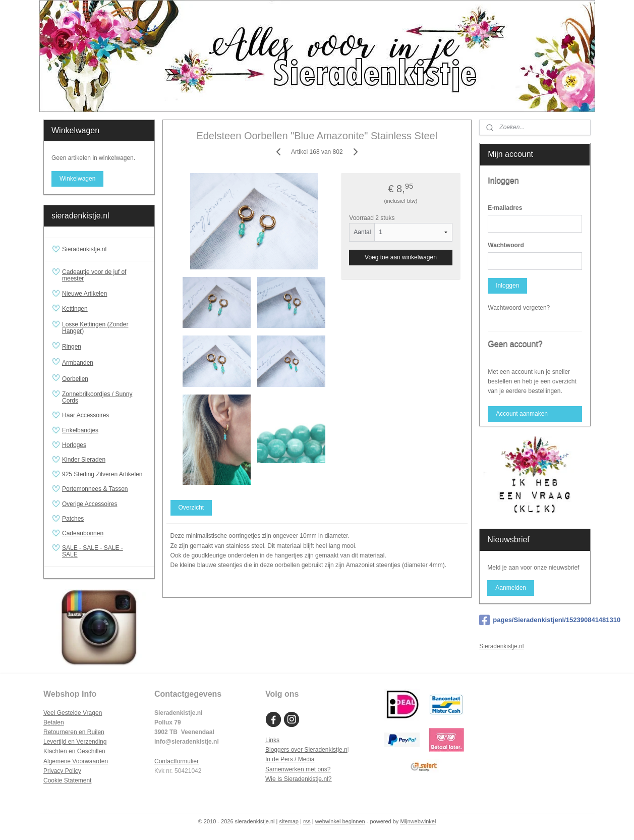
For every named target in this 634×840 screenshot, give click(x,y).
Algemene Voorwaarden (76, 761)
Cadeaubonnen (83, 533)
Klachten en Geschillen (74, 751)
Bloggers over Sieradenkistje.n (306, 750)
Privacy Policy (62, 771)
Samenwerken (285, 769)
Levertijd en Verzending (75, 742)
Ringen (104, 347)
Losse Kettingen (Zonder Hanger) (95, 328)
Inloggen (507, 286)
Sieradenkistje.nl (84, 249)
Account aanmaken (522, 414)
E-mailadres (505, 208)
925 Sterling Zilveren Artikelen (102, 474)
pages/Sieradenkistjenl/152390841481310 (535, 620)
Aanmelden (511, 588)
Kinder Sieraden (84, 460)
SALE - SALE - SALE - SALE (104, 551)
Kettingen (104, 309)
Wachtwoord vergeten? (519, 308)
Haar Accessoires (85, 415)
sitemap (289, 821)
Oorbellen (104, 379)
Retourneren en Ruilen (74, 732)
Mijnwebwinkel (418, 821)
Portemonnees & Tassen (95, 489)
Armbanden (104, 363)
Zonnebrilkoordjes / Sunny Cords (97, 397)
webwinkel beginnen (340, 821)
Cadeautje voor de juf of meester (94, 275)
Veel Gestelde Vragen (73, 713)
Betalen (54, 722)
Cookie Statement (67, 780)
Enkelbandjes (80, 430)
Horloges (74, 445)
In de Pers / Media (290, 759)
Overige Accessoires (90, 504)
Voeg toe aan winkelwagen (401, 257)
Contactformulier (177, 761)
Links (272, 740)
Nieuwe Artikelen (84, 294)
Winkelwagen (77, 179)
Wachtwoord (506, 245)
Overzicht (191, 508)
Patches (73, 519)
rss (307, 821)
